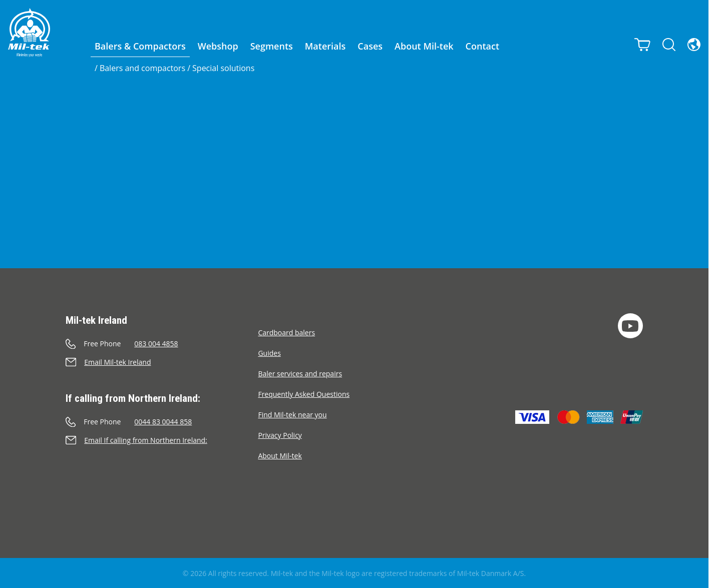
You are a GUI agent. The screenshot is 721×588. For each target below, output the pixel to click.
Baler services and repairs (300, 374)
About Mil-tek (424, 46)
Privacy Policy (280, 435)
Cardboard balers (286, 333)
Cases (370, 46)
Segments (272, 46)
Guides (269, 353)
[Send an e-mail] (162, 362)
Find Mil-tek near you (292, 415)
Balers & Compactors (140, 46)
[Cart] (642, 45)
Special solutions (223, 68)
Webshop (218, 46)
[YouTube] (630, 326)
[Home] (29, 33)
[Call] (162, 344)
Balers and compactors (142, 68)
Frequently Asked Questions (304, 394)
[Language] (694, 45)
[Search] (669, 45)
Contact (482, 46)
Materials (325, 46)
